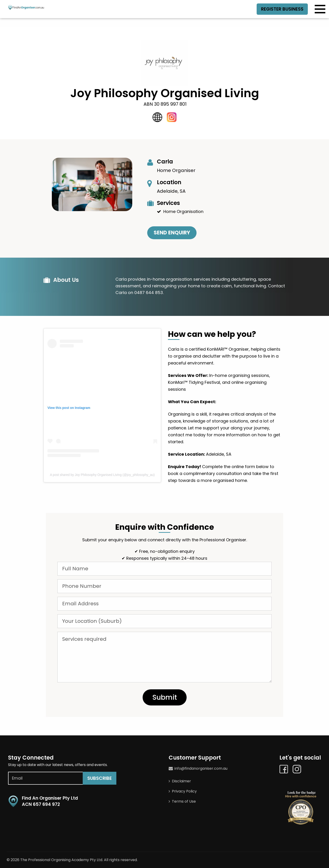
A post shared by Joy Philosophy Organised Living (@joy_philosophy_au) (102, 475)
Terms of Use (184, 801)
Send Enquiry (172, 233)
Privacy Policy (184, 791)
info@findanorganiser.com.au (201, 768)
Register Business (282, 9)
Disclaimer (181, 781)
